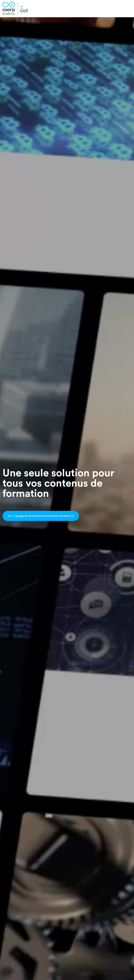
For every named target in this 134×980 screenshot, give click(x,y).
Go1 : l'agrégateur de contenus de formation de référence (41, 516)
